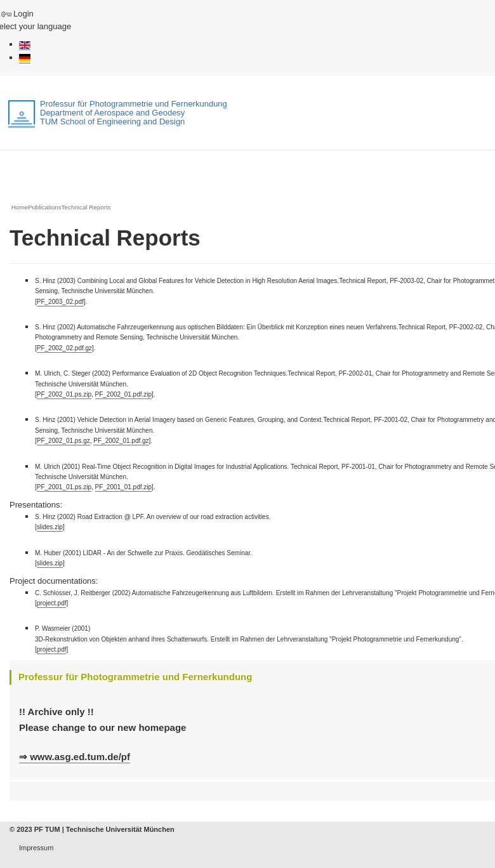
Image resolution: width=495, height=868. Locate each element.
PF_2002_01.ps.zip (64, 394)
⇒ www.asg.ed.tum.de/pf (75, 757)
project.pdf (52, 603)
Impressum (36, 848)
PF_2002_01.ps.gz (63, 441)
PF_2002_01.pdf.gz (121, 441)
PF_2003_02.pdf (60, 302)
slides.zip (50, 527)
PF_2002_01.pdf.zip (124, 394)
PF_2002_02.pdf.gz (64, 348)
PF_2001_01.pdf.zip (124, 487)
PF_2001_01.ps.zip (64, 487)
